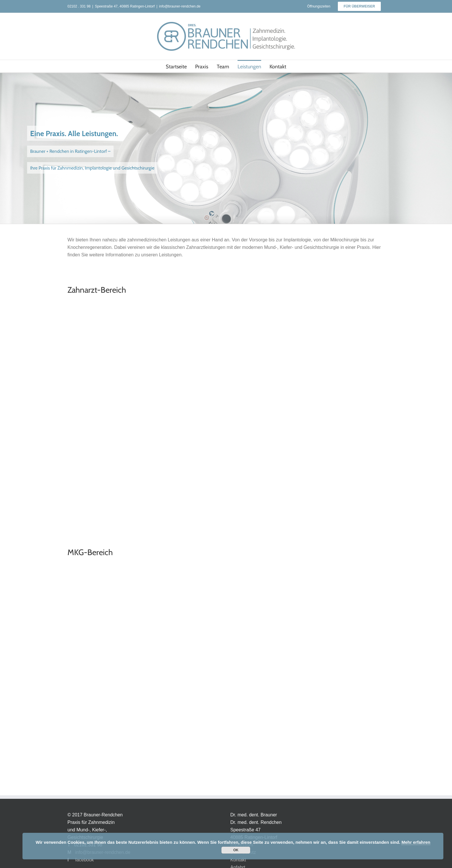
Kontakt (238, 860)
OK (236, 850)
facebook (85, 860)
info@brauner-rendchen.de (180, 6)
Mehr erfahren (416, 842)
